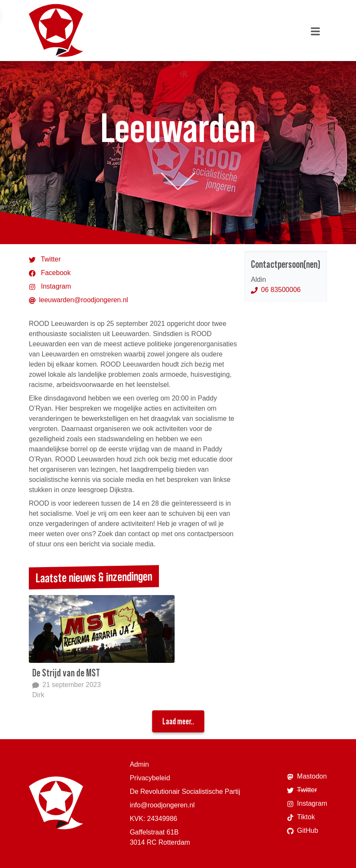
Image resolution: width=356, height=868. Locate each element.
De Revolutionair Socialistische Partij (185, 791)
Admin (139, 764)
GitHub (303, 831)
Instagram (50, 287)
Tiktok (301, 817)
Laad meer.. (178, 721)
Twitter (45, 259)
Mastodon (307, 776)
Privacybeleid (150, 778)
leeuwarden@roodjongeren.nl (78, 300)
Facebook (50, 273)
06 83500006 (276, 290)
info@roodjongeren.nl (162, 805)
